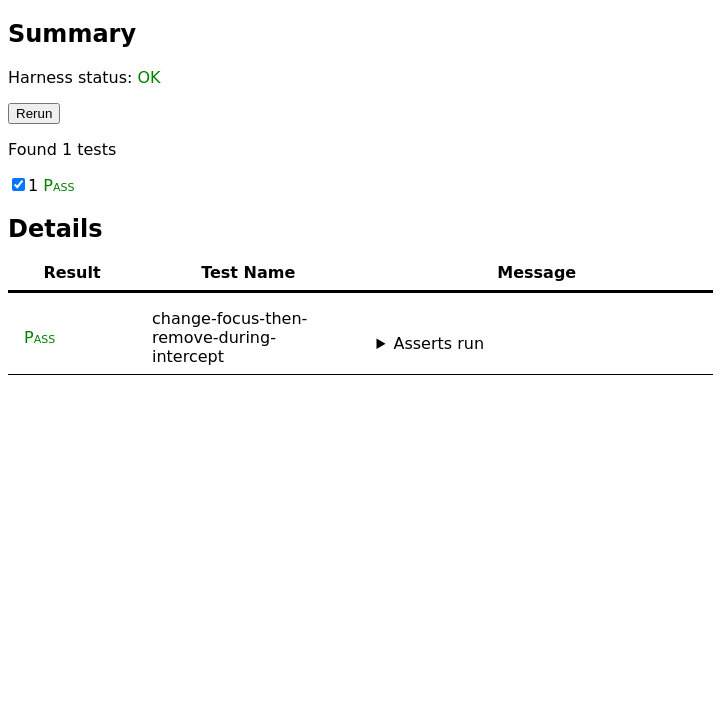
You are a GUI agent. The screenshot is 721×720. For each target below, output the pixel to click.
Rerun (34, 113)
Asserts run (438, 343)
